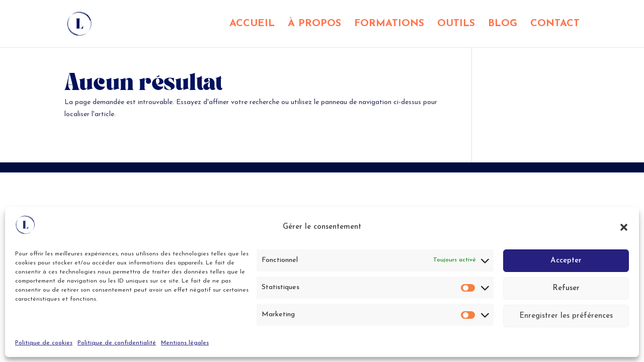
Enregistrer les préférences (566, 316)
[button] (624, 227)
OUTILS (456, 24)
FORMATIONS (389, 24)
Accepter (566, 261)
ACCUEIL (252, 24)
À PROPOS (314, 24)
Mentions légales (185, 343)
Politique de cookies (44, 343)
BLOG (503, 24)
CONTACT (555, 24)
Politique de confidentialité (117, 343)
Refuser (566, 288)
